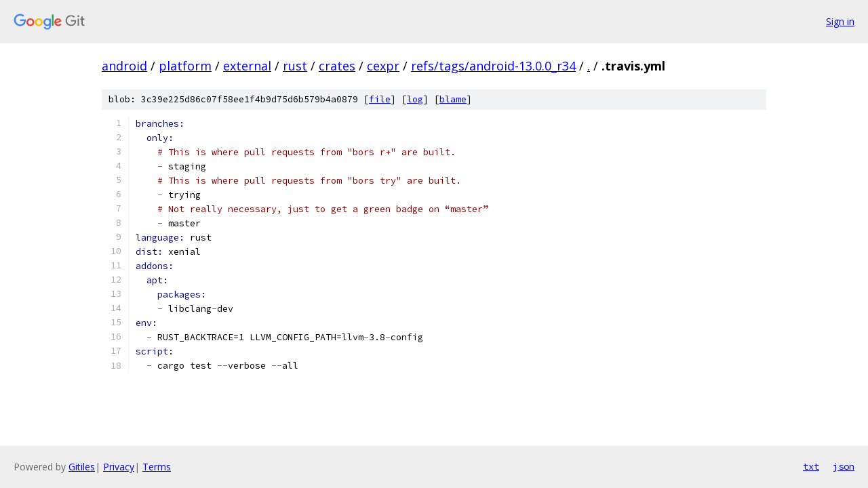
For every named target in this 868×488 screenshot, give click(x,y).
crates (337, 66)
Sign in (840, 21)
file (380, 99)
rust (295, 66)
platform (185, 66)
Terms (157, 467)
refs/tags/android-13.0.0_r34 (493, 66)
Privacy (119, 467)
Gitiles (82, 467)
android (124, 66)
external (247, 66)
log (415, 99)
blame (453, 99)
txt (811, 466)
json (844, 466)
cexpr (383, 66)
